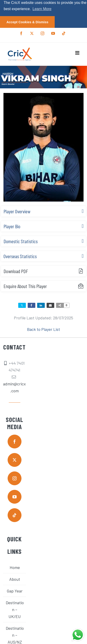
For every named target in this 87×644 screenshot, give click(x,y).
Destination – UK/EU (15, 609)
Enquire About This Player (25, 286)
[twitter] (15, 460)
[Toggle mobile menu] (78, 53)
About (15, 579)
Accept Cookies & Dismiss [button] (27, 22)
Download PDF (16, 271)
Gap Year (15, 591)
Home (15, 567)
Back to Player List (43, 329)
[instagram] (15, 478)
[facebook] (15, 441)
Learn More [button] (42, 9)
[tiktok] (15, 515)
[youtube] (15, 497)
